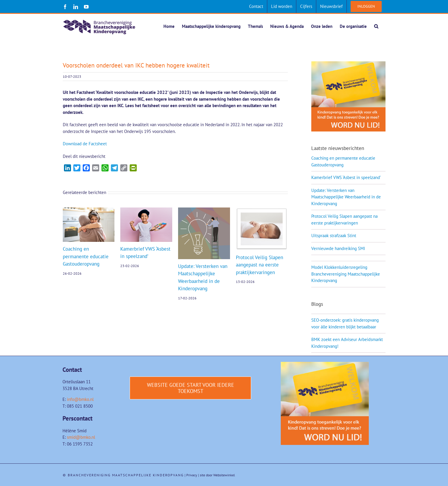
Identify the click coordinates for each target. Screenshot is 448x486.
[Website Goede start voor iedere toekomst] (190, 388)
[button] (376, 26)
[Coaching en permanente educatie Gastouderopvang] (89, 211)
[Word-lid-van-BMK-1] (325, 364)
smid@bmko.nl (81, 437)
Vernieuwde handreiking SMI (338, 249)
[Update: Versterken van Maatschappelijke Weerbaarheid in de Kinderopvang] (204, 211)
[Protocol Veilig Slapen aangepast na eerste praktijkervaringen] (262, 211)
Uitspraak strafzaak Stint (334, 236)
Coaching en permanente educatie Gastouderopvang (86, 257)
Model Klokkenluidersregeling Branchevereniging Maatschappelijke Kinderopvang (346, 274)
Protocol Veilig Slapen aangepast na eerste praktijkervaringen (259, 265)
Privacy (192, 475)
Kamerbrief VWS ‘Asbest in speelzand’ (346, 178)
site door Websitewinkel (217, 475)
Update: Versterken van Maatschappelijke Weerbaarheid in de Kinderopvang (346, 197)
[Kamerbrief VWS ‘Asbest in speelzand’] (146, 211)
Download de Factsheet (85, 144)
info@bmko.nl (80, 400)
